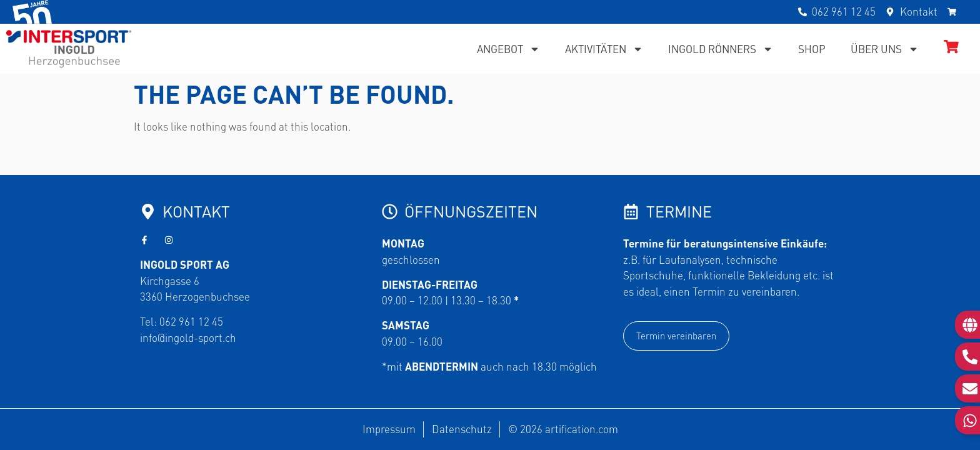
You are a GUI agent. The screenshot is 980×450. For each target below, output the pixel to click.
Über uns (885, 49)
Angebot (508, 49)
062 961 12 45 (191, 321)
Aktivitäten (604, 49)
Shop (812, 49)
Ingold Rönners (721, 49)
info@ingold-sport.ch (188, 337)
